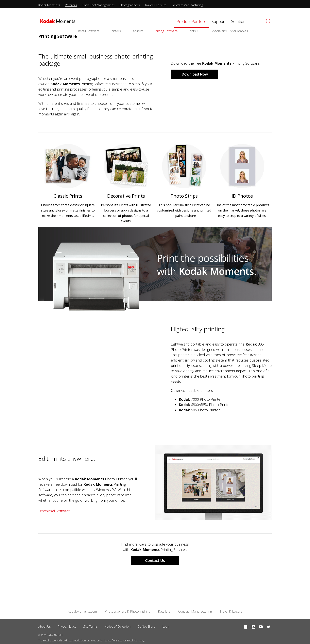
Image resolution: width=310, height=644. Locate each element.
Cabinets (137, 31)
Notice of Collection (118, 625)
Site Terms (90, 625)
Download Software (54, 510)
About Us (45, 625)
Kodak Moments (49, 5)
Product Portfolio (191, 21)
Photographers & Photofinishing (127, 610)
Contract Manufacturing (187, 5)
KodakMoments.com (82, 610)
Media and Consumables (230, 31)
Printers (115, 31)
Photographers (130, 5)
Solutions (239, 21)
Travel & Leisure (156, 5)
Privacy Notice (67, 625)
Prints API (195, 31)
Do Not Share (146, 625)
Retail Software (89, 31)
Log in (166, 625)
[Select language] (267, 21)
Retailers (71, 5)
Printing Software (166, 31)
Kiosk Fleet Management (98, 5)
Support (219, 21)
